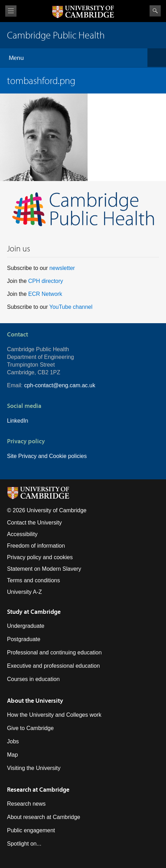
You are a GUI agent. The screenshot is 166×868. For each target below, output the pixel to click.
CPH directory (46, 281)
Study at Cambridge (34, 612)
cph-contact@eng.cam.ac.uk (60, 385)
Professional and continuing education (54, 652)
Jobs (13, 741)
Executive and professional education (53, 666)
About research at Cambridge (44, 817)
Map (12, 755)
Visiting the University (34, 768)
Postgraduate (24, 639)
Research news (26, 804)
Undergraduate (26, 626)
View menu (11, 11)
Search (155, 11)
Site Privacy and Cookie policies (47, 456)
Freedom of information (36, 546)
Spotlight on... (24, 844)
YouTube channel (71, 307)
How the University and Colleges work (54, 715)
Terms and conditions (33, 580)
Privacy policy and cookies (40, 557)
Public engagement (31, 830)
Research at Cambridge (38, 789)
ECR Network (45, 294)
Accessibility (22, 534)
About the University (35, 700)
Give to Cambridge (30, 728)
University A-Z (25, 592)
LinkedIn (18, 421)
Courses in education (33, 679)
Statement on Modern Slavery (44, 569)
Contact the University (34, 523)
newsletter (62, 268)
